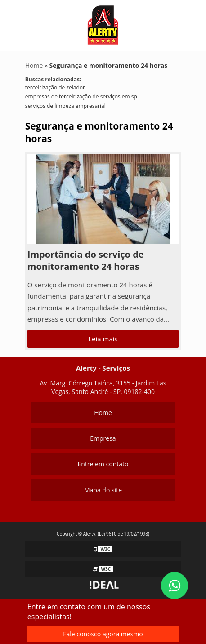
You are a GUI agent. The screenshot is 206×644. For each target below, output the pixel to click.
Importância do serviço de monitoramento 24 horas (86, 260)
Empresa (103, 438)
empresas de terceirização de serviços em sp (81, 96)
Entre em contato (103, 464)
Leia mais (103, 339)
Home (103, 413)
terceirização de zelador (55, 87)
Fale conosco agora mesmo (103, 634)
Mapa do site (103, 490)
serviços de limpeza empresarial (65, 106)
